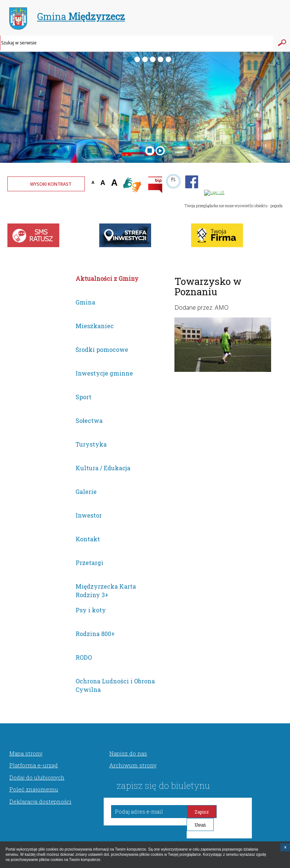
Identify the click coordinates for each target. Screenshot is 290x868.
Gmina (67, 17)
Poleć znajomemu (34, 789)
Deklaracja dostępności (40, 801)
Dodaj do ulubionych (37, 777)
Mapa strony (26, 753)
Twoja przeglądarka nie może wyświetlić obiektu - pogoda (234, 206)
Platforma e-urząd (34, 765)
